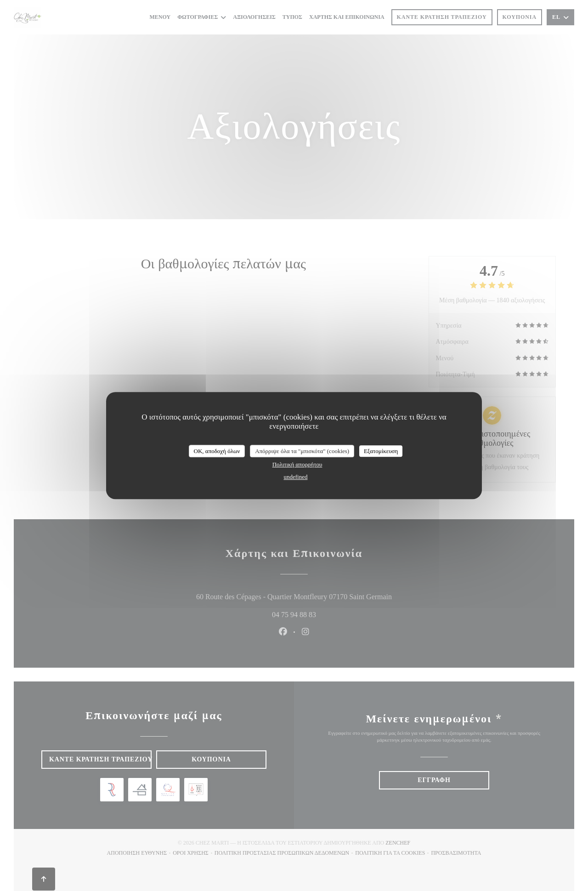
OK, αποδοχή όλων (217, 451)
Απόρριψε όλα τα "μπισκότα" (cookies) (302, 451)
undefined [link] (296, 477)
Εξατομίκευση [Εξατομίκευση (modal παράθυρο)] (381, 451)
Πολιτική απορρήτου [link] (297, 464)
